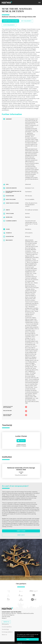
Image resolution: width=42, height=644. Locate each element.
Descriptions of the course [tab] (10, 21)
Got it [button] (28, 639)
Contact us (6, 622)
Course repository (7, 627)
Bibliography (5, 624)
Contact (21, 441)
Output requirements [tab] (9, 25)
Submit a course (21, 531)
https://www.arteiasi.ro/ (21, 475)
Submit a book (21, 535)
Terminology (5, 629)
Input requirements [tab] (26, 21)
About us (4, 635)
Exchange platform (7, 632)
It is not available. (30, 199)
